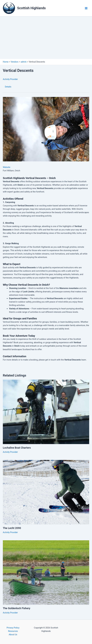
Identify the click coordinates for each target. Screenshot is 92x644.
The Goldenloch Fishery (17, 608)
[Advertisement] (46, 38)
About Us (13, 635)
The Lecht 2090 (12, 528)
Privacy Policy (13, 628)
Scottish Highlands (31, 8)
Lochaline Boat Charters (17, 448)
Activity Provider (10, 79)
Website (7, 167)
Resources (13, 631)
